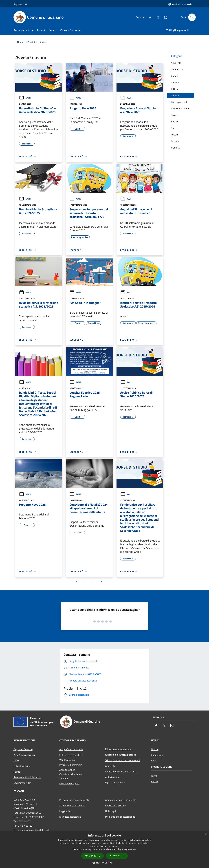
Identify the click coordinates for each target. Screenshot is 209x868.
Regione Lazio (21, 4)
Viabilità (175, 148)
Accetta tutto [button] (92, 856)
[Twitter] (157, 17)
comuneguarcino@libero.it (35, 830)
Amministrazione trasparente (121, 800)
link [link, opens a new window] (134, 849)
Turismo (175, 141)
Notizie (155, 749)
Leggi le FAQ (66, 811)
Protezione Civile (180, 108)
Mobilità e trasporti (69, 783)
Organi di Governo (23, 749)
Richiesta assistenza (70, 817)
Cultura (175, 82)
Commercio (177, 69)
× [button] (206, 834)
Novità (31, 42)
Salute (174, 115)
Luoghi (155, 776)
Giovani (175, 95)
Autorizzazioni (113, 777)
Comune (175, 76)
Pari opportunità (180, 102)
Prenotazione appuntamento (74, 800)
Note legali (111, 811)
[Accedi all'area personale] (180, 4)
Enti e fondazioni (22, 766)
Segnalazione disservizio (72, 805)
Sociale (175, 121)
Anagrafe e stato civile (71, 749)
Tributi (174, 135)
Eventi (154, 781)
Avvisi (25, 98)
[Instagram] (164, 17)
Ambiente (176, 63)
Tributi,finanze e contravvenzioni (122, 760)
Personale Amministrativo (27, 777)
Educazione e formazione (118, 749)
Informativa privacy (115, 805)
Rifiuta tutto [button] (117, 856)
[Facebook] (149, 17)
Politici (17, 772)
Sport (174, 128)
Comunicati (157, 755)
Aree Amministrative (24, 755)
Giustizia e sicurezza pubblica (121, 755)
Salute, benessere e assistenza (121, 771)
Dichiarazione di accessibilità (120, 817)
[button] (105, 863)
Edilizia (175, 89)
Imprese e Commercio (71, 765)
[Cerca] (192, 17)
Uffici (16, 760)
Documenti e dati (22, 783)
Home (20, 42)
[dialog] (104, 849)
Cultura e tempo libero (71, 755)
